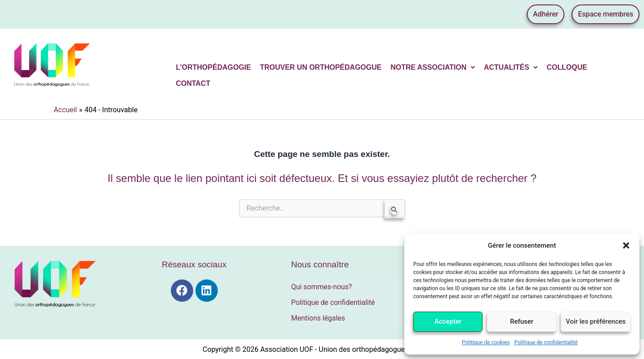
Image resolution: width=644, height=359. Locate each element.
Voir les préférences (596, 321)
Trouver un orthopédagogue (321, 67)
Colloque (567, 67)
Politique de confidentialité (546, 342)
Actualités (511, 67)
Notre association (433, 67)
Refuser (521, 321)
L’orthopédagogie (213, 67)
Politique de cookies (486, 342)
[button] (626, 245)
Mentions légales (318, 317)
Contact (193, 83)
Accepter (448, 321)
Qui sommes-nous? (322, 287)
